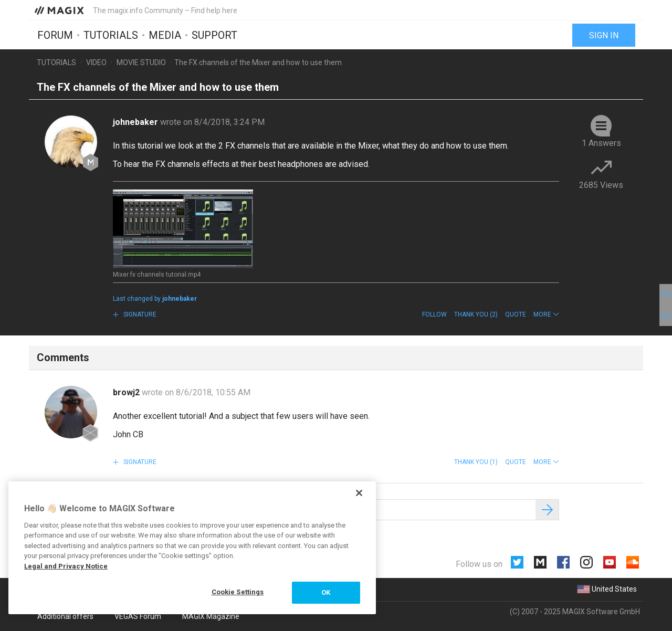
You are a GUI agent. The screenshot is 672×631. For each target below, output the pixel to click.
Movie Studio (141, 62)
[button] (546, 314)
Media (165, 35)
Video (96, 62)
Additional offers (65, 616)
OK (326, 592)
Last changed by (155, 299)
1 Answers (601, 143)
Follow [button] (434, 314)
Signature (139, 314)
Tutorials (111, 35)
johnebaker (136, 122)
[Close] (359, 493)
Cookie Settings (238, 592)
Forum (55, 35)
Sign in (604, 35)
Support (214, 35)
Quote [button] (516, 314)
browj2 (127, 392)
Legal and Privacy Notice (66, 566)
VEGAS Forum (138, 616)
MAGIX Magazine (211, 616)
